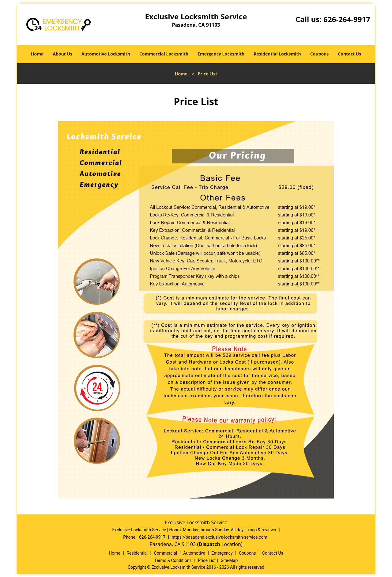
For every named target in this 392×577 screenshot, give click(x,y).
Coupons (319, 54)
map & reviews (263, 530)
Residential (137, 553)
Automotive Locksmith (106, 54)
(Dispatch (209, 544)
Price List (207, 560)
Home (37, 54)
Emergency (222, 553)
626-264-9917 (347, 19)
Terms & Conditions (173, 560)
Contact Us (349, 54)
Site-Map (229, 560)
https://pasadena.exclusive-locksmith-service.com (220, 537)
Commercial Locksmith (164, 54)
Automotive (194, 553)
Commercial (166, 553)
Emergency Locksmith (221, 54)
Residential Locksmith (277, 54)
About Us (62, 54)
